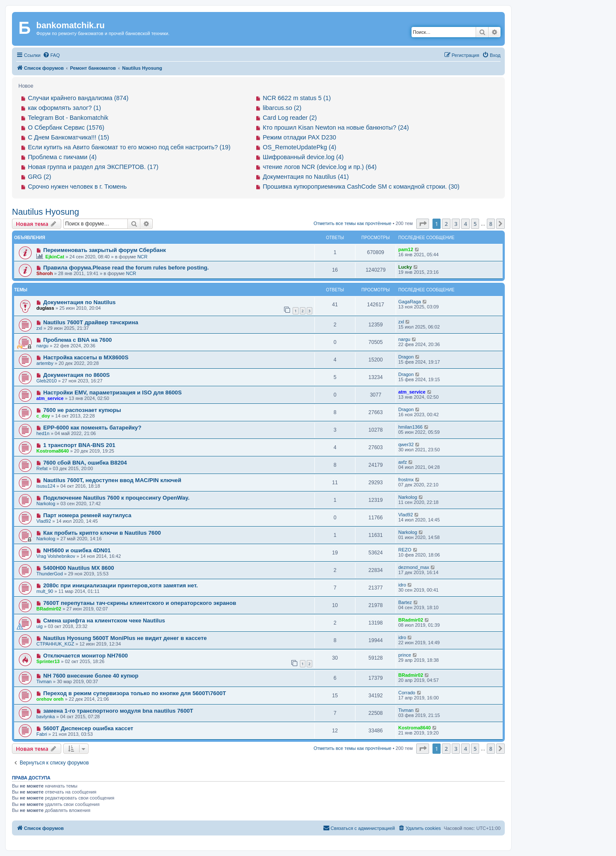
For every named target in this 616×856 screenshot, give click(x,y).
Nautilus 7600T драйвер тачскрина (91, 322)
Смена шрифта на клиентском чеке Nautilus (104, 621)
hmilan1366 (410, 427)
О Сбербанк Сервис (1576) (66, 127)
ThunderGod (50, 574)
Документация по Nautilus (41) (306, 177)
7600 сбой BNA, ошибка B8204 (85, 463)
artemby (45, 363)
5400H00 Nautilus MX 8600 (79, 568)
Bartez (405, 602)
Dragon (406, 357)
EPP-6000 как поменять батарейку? (92, 428)
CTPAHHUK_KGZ (55, 644)
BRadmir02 (49, 609)
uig (40, 626)
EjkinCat (55, 257)
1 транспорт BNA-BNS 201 (79, 445)
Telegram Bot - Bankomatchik (68, 118)
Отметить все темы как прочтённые (352, 223)
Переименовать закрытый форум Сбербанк (105, 250)
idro (402, 585)
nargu (42, 346)
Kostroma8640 (53, 451)
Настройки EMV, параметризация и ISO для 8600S (113, 392)
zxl (39, 328)
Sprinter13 (48, 661)
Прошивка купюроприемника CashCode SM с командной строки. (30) (361, 187)
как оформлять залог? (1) (64, 108)
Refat (42, 468)
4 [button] (465, 224)
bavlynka (46, 717)
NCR (142, 257)
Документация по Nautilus (80, 302)
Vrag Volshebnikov (56, 556)
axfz (403, 462)
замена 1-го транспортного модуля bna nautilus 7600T (118, 711)
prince (405, 655)
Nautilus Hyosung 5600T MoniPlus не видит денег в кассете (125, 638)
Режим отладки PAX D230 (299, 137)
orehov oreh (50, 699)
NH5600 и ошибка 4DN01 (77, 550)
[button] (423, 224)
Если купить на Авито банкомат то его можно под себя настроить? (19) (129, 147)
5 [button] (475, 224)
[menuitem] (51, 55)
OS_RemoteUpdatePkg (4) (299, 147)
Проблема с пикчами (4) (62, 157)
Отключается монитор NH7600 (86, 656)
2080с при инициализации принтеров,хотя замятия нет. (121, 585)
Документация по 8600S (77, 375)
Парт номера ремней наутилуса (87, 515)
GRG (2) (39, 177)
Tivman (44, 681)
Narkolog (46, 504)
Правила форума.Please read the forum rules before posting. (126, 268)
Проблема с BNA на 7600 (77, 340)
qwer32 (406, 444)
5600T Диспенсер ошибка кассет (88, 728)
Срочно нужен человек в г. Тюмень (77, 187)
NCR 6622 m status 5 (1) (297, 98)
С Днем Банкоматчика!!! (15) (68, 137)
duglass (45, 308)
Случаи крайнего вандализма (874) (78, 98)
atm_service (50, 398)
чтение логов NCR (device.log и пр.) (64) (320, 167)
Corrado (407, 693)
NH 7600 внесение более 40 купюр (91, 676)
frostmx (406, 480)
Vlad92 (44, 521)
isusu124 (46, 486)
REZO (405, 550)
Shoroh (45, 273)
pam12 (406, 249)
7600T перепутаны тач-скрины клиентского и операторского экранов (140, 603)
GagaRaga (410, 302)
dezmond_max (414, 567)
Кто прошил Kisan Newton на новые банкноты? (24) (336, 127)
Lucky (405, 267)
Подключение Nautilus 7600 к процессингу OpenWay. (116, 498)
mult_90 (45, 591)
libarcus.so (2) (282, 108)
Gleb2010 (47, 381)
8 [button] (491, 224)
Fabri (42, 734)
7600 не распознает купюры (82, 410)
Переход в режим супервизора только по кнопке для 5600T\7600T (135, 693)
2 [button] (446, 224)
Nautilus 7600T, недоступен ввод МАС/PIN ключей (112, 480)
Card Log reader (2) (290, 118)
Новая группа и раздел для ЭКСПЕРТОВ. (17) (93, 167)
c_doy (43, 416)
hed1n (43, 433)
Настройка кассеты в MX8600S (86, 357)
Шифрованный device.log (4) (303, 157)
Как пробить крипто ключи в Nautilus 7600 (102, 533)
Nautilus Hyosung (46, 212)
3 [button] (456, 224)
